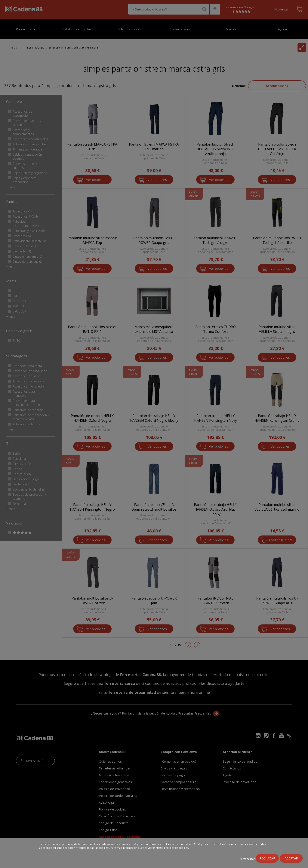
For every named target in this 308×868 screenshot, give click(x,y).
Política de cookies (177, 848)
